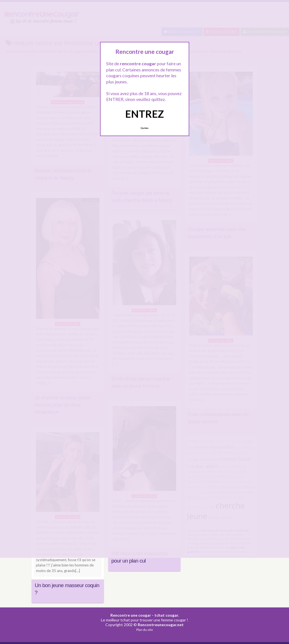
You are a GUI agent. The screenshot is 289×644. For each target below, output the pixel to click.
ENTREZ (144, 114)
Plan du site (145, 630)
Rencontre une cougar (131, 615)
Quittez (144, 128)
